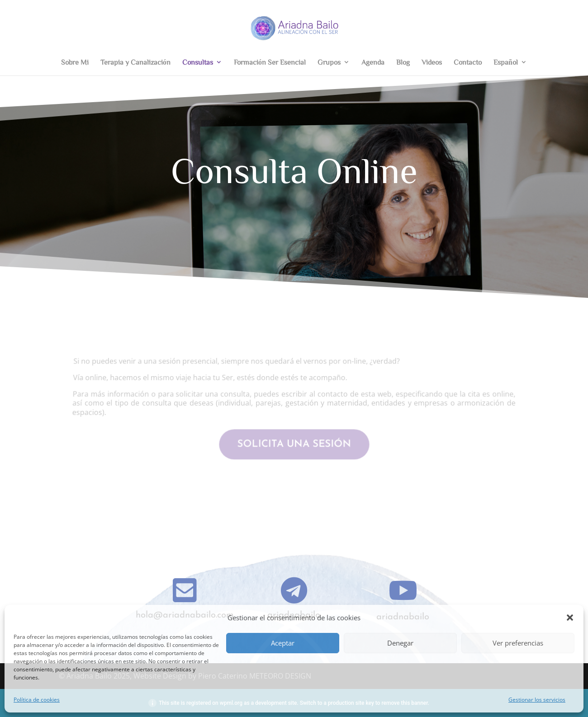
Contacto (468, 62)
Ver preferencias (518, 643)
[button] (570, 618)
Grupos (329, 62)
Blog (403, 62)
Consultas (198, 62)
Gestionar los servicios (537, 700)
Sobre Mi (75, 62)
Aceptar (283, 643)
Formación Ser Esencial (270, 62)
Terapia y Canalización (135, 62)
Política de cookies (37, 700)
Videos (432, 62)
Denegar (400, 643)
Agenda (373, 62)
